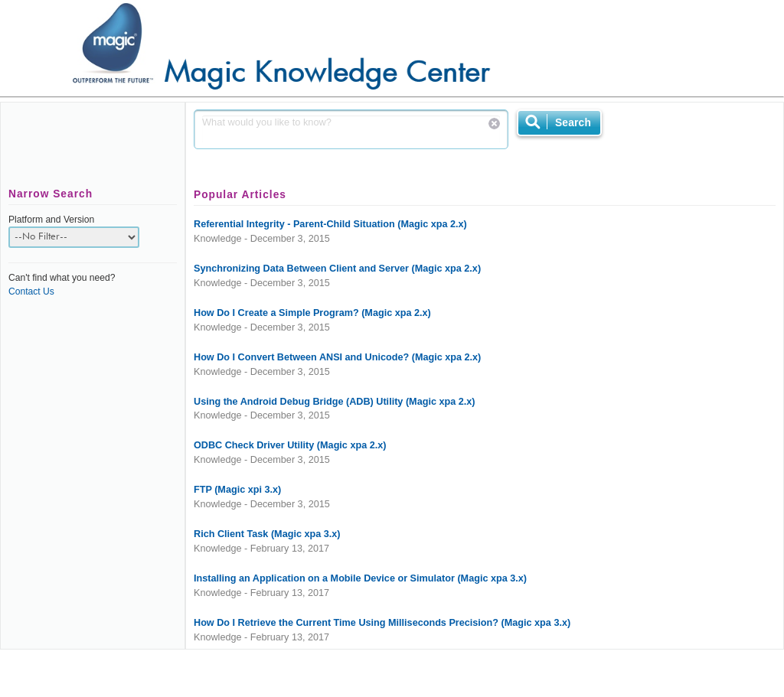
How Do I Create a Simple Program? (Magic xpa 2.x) (312, 313)
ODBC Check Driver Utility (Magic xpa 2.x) (290, 445)
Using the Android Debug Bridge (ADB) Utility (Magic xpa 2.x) (335, 402)
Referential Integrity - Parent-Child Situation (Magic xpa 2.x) (330, 224)
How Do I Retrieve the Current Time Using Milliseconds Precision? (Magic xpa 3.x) (382, 623)
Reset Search (494, 124)
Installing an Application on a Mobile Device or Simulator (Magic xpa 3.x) (360, 578)
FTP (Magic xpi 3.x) (237, 490)
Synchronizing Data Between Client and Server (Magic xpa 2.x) (337, 269)
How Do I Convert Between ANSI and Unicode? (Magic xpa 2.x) (337, 357)
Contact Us (31, 292)
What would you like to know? (351, 129)
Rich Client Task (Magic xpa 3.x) (267, 534)
